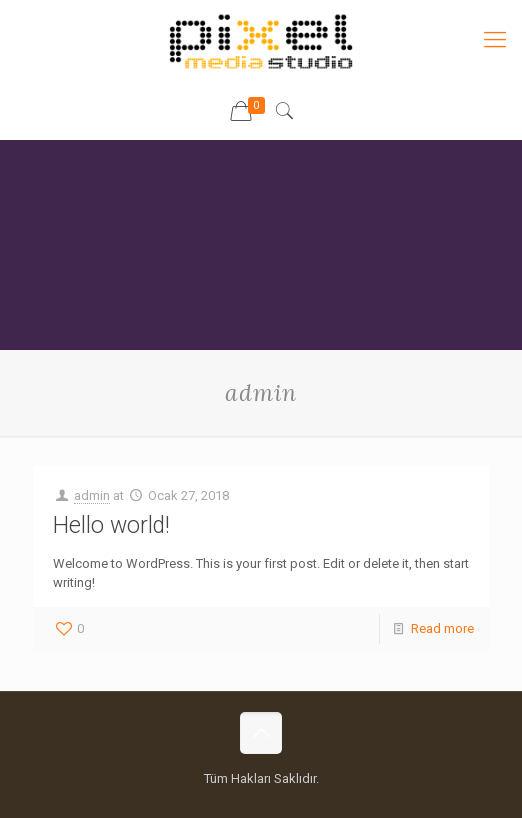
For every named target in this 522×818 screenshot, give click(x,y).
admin (92, 495)
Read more (442, 628)
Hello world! (111, 525)
